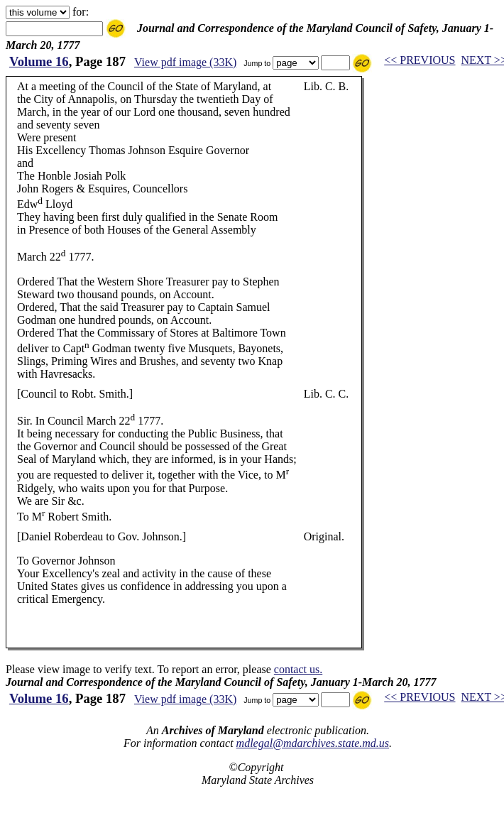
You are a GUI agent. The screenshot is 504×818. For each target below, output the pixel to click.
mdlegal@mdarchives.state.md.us (313, 743)
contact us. (298, 669)
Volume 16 (39, 61)
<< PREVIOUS (420, 60)
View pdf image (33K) (185, 62)
